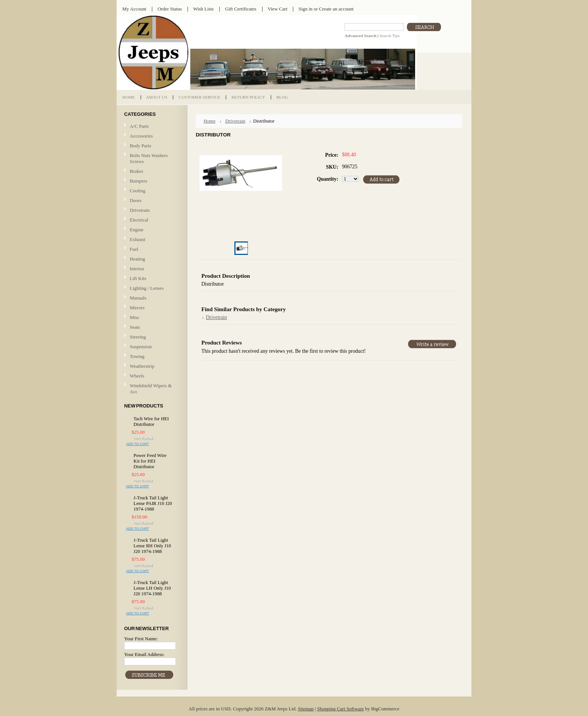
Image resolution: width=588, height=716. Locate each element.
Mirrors (137, 308)
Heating (137, 259)
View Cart (278, 9)
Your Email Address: (144, 654)
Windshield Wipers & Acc (151, 389)
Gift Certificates (241, 9)
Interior (137, 269)
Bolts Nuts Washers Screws (149, 158)
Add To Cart (137, 444)
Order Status (170, 9)
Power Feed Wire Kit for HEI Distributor (150, 461)
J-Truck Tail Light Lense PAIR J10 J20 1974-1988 (153, 503)
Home (210, 121)
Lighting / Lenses (151, 288)
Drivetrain (151, 210)
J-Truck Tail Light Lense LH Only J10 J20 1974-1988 (152, 588)
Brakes (136, 171)
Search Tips (389, 36)
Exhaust (138, 239)
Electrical (151, 220)
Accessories (141, 136)
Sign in (305, 9)
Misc (135, 317)
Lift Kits (138, 278)
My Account (134, 9)
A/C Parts (139, 126)
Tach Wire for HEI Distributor (151, 422)
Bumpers (139, 181)
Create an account (336, 9)
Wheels (137, 376)
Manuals (138, 298)
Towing (137, 356)
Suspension (141, 347)
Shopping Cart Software (341, 709)
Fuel (134, 249)
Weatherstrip (142, 366)
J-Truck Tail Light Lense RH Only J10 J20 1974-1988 (152, 546)
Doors (136, 200)
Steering (138, 337)
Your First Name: (141, 639)
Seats (151, 327)
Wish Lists (203, 9)
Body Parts (151, 146)
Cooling (151, 191)
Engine (137, 230)
